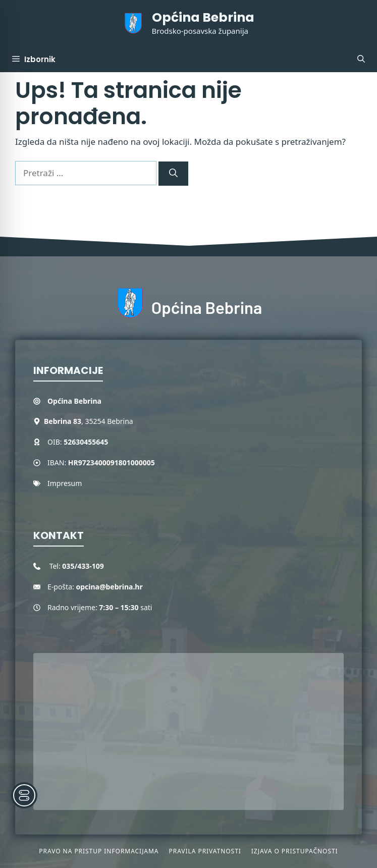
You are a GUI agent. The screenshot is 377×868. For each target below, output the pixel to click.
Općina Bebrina (203, 17)
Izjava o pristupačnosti (295, 851)
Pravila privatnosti (205, 851)
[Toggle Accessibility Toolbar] (24, 795)
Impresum (65, 483)
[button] (361, 60)
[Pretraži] (173, 174)
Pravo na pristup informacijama (99, 851)
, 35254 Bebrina (89, 421)
